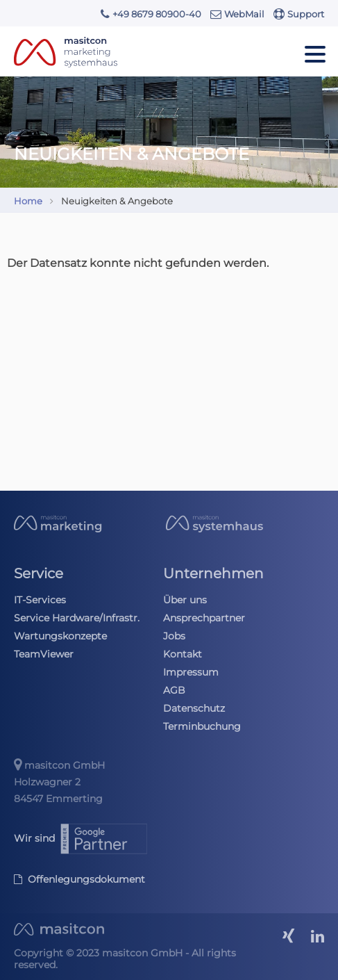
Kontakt (183, 654)
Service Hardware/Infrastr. (77, 618)
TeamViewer (44, 654)
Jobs (174, 636)
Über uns (185, 600)
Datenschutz (194, 708)
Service (39, 573)
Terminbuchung (202, 726)
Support (299, 14)
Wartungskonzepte (60, 636)
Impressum (191, 672)
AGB (174, 690)
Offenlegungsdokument (79, 879)
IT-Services (40, 600)
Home (28, 201)
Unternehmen (213, 573)
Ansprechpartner (204, 618)
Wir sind (82, 838)
